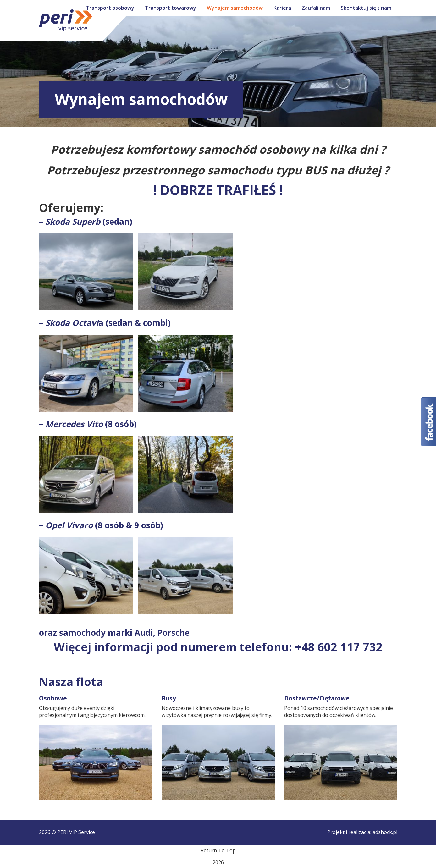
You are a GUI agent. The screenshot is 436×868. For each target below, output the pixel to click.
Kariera (282, 8)
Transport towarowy (171, 8)
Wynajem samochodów (235, 8)
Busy (169, 698)
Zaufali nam (316, 8)
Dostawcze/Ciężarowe (317, 698)
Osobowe (53, 698)
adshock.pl (385, 832)
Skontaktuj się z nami (367, 8)
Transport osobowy (110, 8)
